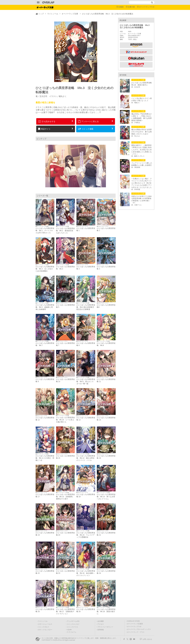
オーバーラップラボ (147, 7)
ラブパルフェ (72, 632)
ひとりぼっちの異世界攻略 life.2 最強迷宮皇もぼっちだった (65, 231)
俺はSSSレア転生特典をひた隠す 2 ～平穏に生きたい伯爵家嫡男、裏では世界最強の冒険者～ (142, 117)
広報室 (121, 7)
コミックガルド (44, 627)
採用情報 (101, 630)
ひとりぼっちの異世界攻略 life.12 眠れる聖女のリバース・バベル (86, 458)
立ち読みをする (47, 121)
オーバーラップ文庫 (70, 14)
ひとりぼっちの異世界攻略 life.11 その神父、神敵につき (45, 458)
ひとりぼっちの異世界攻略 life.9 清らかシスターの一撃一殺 (86, 381)
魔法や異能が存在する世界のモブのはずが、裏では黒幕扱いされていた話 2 (142, 132)
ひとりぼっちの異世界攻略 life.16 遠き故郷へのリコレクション (86, 573)
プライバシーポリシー (105, 627)
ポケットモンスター (45, 630)
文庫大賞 (131, 7)
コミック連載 (86, 129)
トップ (41, 14)
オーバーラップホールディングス (139, 629)
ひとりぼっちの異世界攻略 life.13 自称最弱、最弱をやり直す (65, 497)
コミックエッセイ (73, 624)
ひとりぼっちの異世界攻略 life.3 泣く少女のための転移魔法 (45, 269)
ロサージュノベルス (45, 624)
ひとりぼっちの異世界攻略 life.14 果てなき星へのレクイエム (106, 497)
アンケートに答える (88, 121)
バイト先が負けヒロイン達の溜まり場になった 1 (142, 99)
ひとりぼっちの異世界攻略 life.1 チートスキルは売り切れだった (45, 230)
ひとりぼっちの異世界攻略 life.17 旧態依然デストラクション (65, 611)
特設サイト (44, 129)
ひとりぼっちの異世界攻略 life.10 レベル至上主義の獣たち (65, 420)
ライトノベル (53, 14)
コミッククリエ (72, 627)
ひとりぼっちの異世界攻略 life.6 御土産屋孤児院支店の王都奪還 (86, 307)
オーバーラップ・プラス (136, 632)
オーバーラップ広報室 (135, 624)
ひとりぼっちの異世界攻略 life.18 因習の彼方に (106, 611)
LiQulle (69, 630)
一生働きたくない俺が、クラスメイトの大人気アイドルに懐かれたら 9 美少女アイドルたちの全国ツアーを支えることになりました (142, 183)
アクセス (101, 624)
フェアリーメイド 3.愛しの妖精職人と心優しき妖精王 (142, 164)
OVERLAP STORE (133, 621)
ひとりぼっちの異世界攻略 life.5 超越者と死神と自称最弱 (45, 307)
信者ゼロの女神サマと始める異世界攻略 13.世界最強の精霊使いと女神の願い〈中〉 (142, 200)
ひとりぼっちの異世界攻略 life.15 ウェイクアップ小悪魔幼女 (86, 535)
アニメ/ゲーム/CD (73, 621)
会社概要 (101, 621)
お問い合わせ (147, 639)
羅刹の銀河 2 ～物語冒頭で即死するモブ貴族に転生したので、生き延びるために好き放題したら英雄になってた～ (142, 150)
